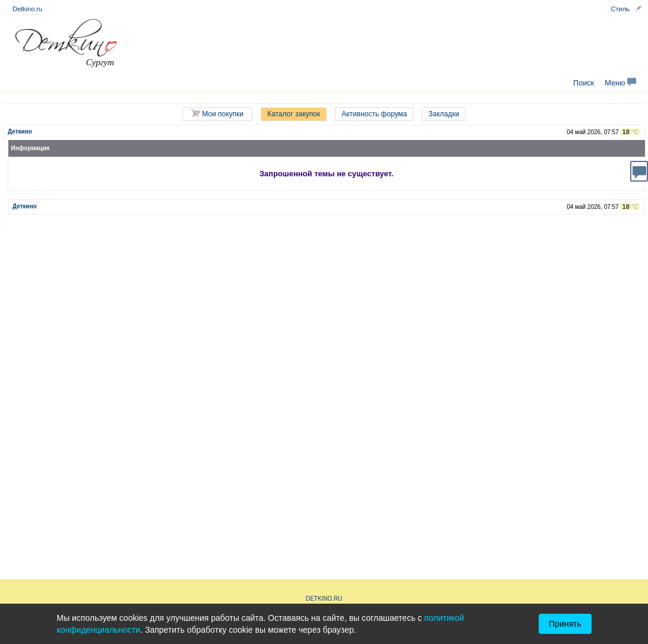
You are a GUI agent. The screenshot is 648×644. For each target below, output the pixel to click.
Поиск (584, 83)
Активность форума (374, 114)
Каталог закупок (294, 114)
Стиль (620, 9)
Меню (620, 83)
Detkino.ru (27, 9)
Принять (565, 624)
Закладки (444, 114)
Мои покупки (217, 114)
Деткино (20, 131)
